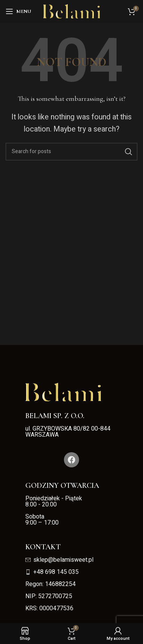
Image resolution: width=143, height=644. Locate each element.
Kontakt (43, 547)
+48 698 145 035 (52, 572)
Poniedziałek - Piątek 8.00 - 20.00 (54, 501)
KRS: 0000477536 (49, 608)
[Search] (71, 152)
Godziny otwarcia (62, 486)
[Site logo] (71, 11)
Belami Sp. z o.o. (55, 416)
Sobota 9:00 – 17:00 (42, 520)
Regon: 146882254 (51, 584)
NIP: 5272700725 (49, 596)
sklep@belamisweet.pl (59, 560)
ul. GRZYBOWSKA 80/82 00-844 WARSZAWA (68, 432)
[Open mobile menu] (18, 11)
